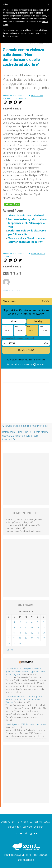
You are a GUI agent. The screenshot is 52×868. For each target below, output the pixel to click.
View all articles (11, 290)
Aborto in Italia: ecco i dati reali (26, 216)
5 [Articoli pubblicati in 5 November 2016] (38, 622)
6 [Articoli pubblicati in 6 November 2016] (44, 622)
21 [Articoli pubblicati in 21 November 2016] (9, 638)
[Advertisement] (26, 404)
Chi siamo (5, 822)
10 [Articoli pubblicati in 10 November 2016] (26, 628)
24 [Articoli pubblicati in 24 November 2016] (26, 638)
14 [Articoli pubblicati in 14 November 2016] (9, 633)
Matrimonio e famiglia (15, 98)
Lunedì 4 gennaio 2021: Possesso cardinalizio (26, 724)
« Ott (7, 650)
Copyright (27, 827)
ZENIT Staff (37, 96)
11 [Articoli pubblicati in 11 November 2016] (32, 628)
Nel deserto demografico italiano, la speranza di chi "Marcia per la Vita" (28, 223)
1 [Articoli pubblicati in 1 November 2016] (14, 622)
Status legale (14, 827)
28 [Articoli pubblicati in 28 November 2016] (9, 644)
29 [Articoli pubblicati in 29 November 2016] (14, 644)
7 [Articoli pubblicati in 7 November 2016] (9, 628)
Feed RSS (27, 662)
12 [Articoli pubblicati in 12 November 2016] (38, 628)
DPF (14, 822)
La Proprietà (36, 822)
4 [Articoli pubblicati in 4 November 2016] (32, 622)
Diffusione (23, 822)
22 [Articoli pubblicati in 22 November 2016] (14, 638)
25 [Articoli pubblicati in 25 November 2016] (32, 638)
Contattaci (39, 827)
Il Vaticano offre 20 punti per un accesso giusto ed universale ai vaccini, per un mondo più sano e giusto (25, 672)
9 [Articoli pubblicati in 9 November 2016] (20, 628)
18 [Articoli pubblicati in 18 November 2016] (32, 633)
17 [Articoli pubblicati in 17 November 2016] (26, 633)
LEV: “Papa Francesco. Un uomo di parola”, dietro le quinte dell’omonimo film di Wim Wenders (24, 699)
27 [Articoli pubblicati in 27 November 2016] (44, 638)
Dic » (13, 650)
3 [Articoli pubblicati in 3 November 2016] (26, 622)
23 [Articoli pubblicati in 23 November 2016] (20, 638)
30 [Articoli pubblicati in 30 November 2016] (20, 644)
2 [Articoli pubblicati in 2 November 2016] (20, 622)
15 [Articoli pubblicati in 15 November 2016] (14, 633)
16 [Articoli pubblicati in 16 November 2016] (20, 633)
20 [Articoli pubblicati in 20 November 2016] (44, 633)
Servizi (47, 822)
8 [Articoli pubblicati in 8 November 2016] (14, 628)
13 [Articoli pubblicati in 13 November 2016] (44, 628)
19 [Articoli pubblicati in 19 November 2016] (38, 633)
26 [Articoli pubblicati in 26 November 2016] (38, 638)
